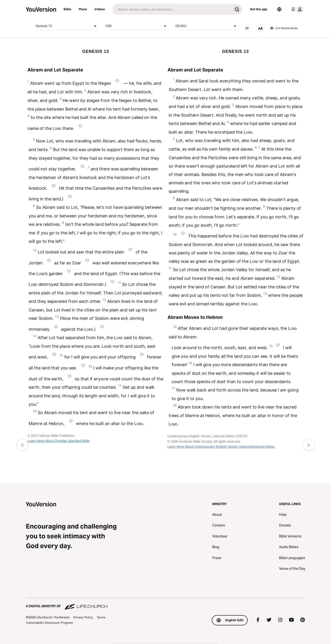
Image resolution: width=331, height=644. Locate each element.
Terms (101, 617)
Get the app (259, 9)
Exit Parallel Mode (284, 28)
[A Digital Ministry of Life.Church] (166, 604)
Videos (100, 9)
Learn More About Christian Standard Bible (58, 441)
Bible (67, 9)
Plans (83, 9)
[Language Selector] (279, 9)
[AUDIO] (247, 28)
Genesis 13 (67, 26)
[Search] (172, 9)
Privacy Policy (83, 617)
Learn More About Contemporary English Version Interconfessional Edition (221, 447)
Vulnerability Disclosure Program (49, 623)
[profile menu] (297, 9)
